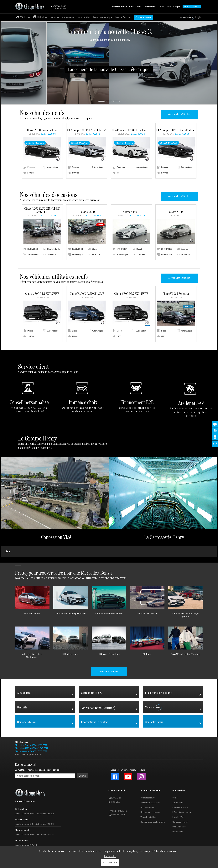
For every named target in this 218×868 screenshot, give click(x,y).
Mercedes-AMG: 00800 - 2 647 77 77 (31, 748)
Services (55, 17)
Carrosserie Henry (180, 822)
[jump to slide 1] (101, 101)
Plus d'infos (110, 856)
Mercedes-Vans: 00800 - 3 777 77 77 (31, 751)
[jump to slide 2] (109, 101)
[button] (2, 560)
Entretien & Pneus (180, 807)
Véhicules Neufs (148, 798)
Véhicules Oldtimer (149, 817)
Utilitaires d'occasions (150, 812)
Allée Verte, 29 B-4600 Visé (115, 800)
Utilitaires (40, 17)
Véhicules (23, 17)
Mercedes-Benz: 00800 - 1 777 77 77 (31, 745)
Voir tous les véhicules (179, 114)
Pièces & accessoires (182, 812)
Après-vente (178, 803)
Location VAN (84, 17)
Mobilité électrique (103, 17)
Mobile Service (123, 17)
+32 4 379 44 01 (117, 815)
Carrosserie (68, 17)
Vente (175, 798)
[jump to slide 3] (117, 101)
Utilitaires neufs (147, 807)
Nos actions (178, 832)
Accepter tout (110, 862)
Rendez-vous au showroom (153, 822)
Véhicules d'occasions (150, 803)
